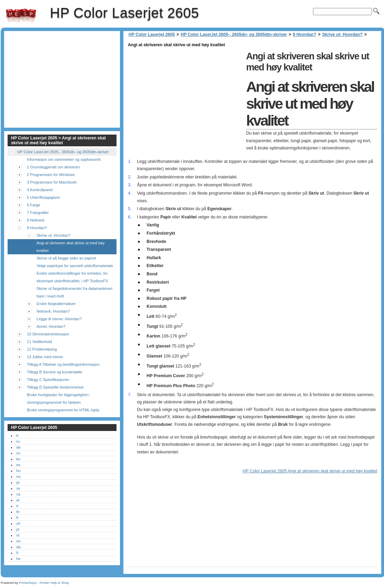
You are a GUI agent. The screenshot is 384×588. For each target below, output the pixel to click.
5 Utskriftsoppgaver (43, 197)
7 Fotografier (38, 213)
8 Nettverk (36, 220)
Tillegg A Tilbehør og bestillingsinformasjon (63, 364)
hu (18, 471)
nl (18, 535)
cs (18, 453)
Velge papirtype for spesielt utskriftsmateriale (75, 266)
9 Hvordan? (305, 35)
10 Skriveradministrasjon (48, 334)
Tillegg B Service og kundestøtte (55, 372)
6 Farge (34, 205)
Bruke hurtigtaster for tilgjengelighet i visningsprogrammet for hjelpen (58, 399)
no (18, 477)
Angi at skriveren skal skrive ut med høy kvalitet (71, 247)
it (17, 506)
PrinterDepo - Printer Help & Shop (44, 583)
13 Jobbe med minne (45, 357)
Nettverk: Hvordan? (53, 311)
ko (18, 459)
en (18, 541)
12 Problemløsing (42, 349)
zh (18, 523)
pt (18, 482)
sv (18, 488)
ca (18, 494)
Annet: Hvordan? (51, 326)
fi (17, 553)
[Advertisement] (185, 97)
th (18, 512)
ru (18, 441)
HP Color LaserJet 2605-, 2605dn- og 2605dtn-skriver (234, 35)
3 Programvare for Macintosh (52, 182)
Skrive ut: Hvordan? (342, 35)
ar (18, 500)
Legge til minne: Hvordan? (59, 319)
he (18, 559)
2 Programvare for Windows (51, 175)
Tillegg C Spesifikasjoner (48, 380)
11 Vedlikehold (39, 342)
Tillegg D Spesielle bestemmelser (55, 387)
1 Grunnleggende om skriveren (53, 167)
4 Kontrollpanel (40, 190)
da (18, 547)
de (18, 447)
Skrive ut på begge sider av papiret (66, 258)
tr (17, 435)
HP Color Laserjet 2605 (21, 16)
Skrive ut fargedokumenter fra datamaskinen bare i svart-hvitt (74, 292)
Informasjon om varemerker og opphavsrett (64, 159)
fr (17, 518)
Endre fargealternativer (56, 304)
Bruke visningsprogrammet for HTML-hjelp (63, 410)
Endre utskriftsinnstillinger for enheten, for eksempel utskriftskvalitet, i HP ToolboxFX (72, 277)
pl (18, 529)
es (18, 465)
